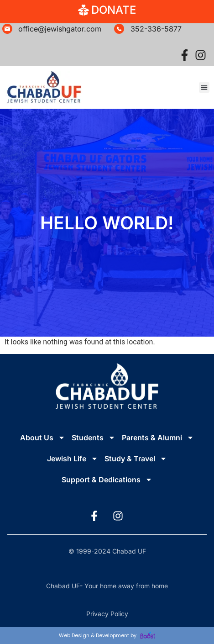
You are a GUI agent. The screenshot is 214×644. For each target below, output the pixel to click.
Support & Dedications (107, 480)
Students (94, 438)
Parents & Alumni (158, 438)
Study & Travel (136, 459)
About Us (43, 438)
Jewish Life (73, 459)
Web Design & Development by (107, 635)
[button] (204, 87)
